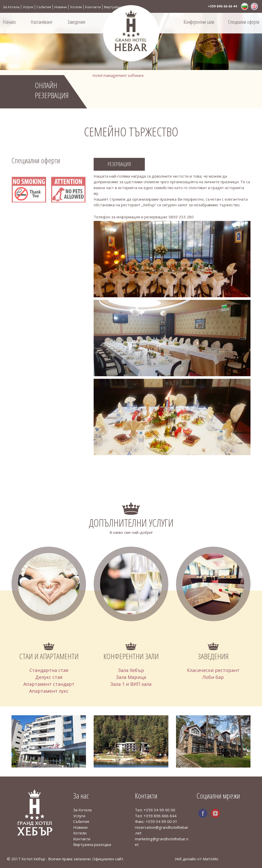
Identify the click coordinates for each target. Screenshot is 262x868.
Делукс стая (49, 677)
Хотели (76, 7)
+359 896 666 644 (160, 816)
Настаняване (42, 22)
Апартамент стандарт (49, 684)
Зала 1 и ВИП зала (131, 684)
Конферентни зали (199, 22)
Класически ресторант (213, 670)
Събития (44, 7)
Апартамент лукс (49, 691)
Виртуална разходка (121, 7)
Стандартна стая (49, 670)
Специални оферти (244, 22)
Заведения (76, 22)
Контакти (93, 7)
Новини (61, 7)
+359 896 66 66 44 (223, 6)
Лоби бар (213, 677)
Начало (9, 22)
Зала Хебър (131, 670)
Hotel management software (118, 75)
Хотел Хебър (34, 859)
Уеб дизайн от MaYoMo (196, 859)
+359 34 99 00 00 (159, 810)
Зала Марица (131, 677)
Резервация (119, 164)
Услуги (28, 7)
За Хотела (11, 7)
